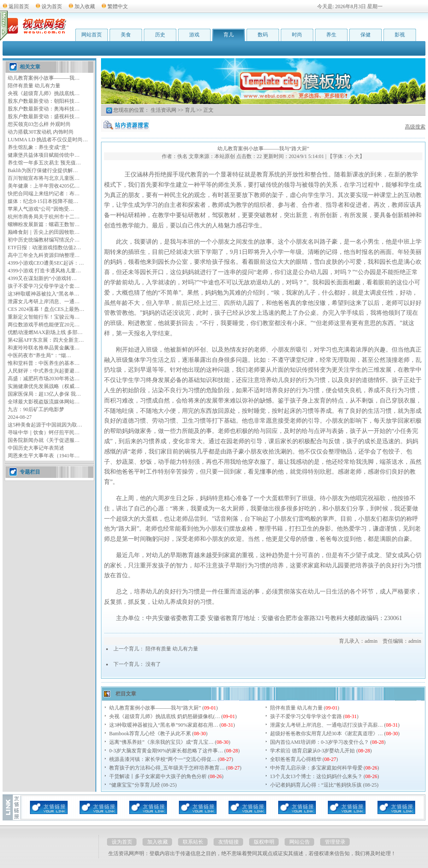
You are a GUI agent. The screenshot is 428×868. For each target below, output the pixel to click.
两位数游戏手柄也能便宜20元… (44, 325)
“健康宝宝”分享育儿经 (135, 785)
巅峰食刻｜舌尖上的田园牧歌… (44, 232)
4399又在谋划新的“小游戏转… (42, 278)
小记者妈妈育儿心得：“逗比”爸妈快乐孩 (316, 785)
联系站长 (193, 842)
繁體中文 (118, 6)
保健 (366, 35)
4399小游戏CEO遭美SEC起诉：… (46, 263)
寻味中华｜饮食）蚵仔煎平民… (44, 433)
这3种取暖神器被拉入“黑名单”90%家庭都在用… (164, 725)
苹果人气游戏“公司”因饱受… (41, 209)
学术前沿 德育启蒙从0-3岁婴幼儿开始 (313, 751)
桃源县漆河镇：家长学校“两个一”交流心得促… (163, 759)
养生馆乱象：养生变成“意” (38, 147)
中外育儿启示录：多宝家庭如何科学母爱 (316, 768)
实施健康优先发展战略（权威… (44, 386)
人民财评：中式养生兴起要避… (44, 371)
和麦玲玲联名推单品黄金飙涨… (44, 348)
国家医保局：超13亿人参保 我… (44, 394)
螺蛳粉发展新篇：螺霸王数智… (44, 224)
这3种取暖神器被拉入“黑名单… (43, 294)
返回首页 (19, 6)
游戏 (194, 35)
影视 (400, 35)
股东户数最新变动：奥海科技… (44, 109)
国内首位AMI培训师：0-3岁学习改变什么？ (320, 742)
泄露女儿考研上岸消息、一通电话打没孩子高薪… (327, 725)
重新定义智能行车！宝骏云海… (44, 317)
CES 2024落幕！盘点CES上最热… (46, 309)
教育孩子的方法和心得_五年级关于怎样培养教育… (167, 768)
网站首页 (92, 35)
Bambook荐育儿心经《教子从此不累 (150, 734)
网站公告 (300, 842)
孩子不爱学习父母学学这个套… (44, 286)
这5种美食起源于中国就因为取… (45, 425)
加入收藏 (85, 6)
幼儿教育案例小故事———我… (44, 78)
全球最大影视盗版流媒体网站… (44, 402)
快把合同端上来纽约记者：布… (44, 194)
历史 (160, 35)
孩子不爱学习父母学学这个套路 (306, 716)
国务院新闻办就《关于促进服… (44, 440)
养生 (331, 35)
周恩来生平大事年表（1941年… (44, 456)
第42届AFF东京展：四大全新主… (46, 340)
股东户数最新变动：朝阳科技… (44, 101)
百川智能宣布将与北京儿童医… (44, 178)
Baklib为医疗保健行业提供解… (43, 170)
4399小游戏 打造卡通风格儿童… (44, 271)
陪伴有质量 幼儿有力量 (34, 86)
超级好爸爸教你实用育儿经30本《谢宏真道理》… (327, 734)
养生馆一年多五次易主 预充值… (44, 163)
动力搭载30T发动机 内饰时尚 (41, 132)
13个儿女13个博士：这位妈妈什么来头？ (316, 776)
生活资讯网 (163, 110)
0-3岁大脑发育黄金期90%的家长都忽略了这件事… (166, 751)
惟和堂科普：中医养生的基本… (44, 363)
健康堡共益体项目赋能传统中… (44, 155)
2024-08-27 (20, 417)
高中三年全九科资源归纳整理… (44, 255)
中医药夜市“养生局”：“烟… (39, 355)
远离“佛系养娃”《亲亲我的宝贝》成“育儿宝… (161, 742)
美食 (126, 35)
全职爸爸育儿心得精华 (296, 759)
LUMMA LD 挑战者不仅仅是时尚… (48, 140)
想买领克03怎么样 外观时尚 (39, 124)
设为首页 (52, 6)
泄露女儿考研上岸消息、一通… (44, 301)
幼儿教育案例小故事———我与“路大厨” (155, 708)
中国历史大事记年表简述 (36, 448)
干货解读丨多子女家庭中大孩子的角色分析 (158, 776)
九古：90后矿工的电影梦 (36, 409)
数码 (263, 35)
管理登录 (335, 842)
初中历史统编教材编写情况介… (44, 240)
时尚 (297, 35)
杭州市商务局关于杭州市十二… (44, 217)
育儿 (229, 35)
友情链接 (229, 842)
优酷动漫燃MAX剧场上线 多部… (45, 332)
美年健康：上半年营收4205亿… (44, 186)
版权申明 (264, 842)
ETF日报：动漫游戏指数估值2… (44, 248)
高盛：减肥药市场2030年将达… (44, 379)
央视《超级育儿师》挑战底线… (44, 93)
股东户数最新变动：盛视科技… (44, 116)
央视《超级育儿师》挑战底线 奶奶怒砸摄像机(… (165, 716)
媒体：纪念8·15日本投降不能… (43, 201)
